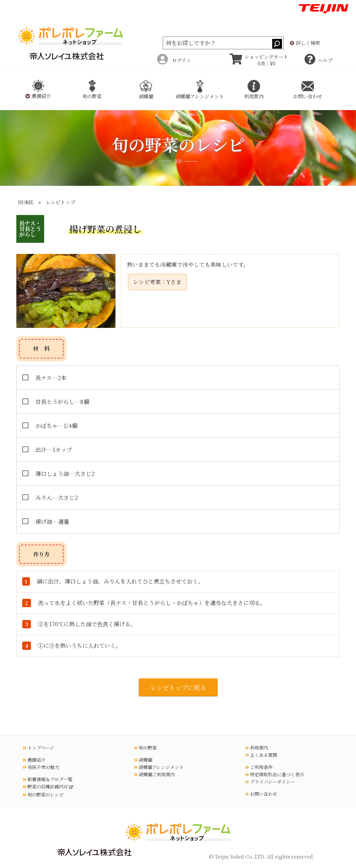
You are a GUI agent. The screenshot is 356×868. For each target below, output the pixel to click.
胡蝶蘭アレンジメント (159, 767)
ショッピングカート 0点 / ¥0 (259, 60)
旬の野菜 (145, 748)
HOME (26, 202)
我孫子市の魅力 (41, 767)
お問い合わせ (261, 794)
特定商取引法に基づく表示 (275, 774)
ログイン (174, 60)
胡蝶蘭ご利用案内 (154, 774)
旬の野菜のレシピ (43, 795)
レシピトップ (60, 202)
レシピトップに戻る (178, 687)
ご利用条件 (259, 767)
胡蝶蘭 (143, 760)
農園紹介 (34, 760)
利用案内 (257, 748)
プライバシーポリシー (270, 782)
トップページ (38, 748)
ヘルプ (318, 60)
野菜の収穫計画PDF (46, 787)
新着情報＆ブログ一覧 (48, 779)
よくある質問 (261, 755)
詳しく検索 (305, 43)
